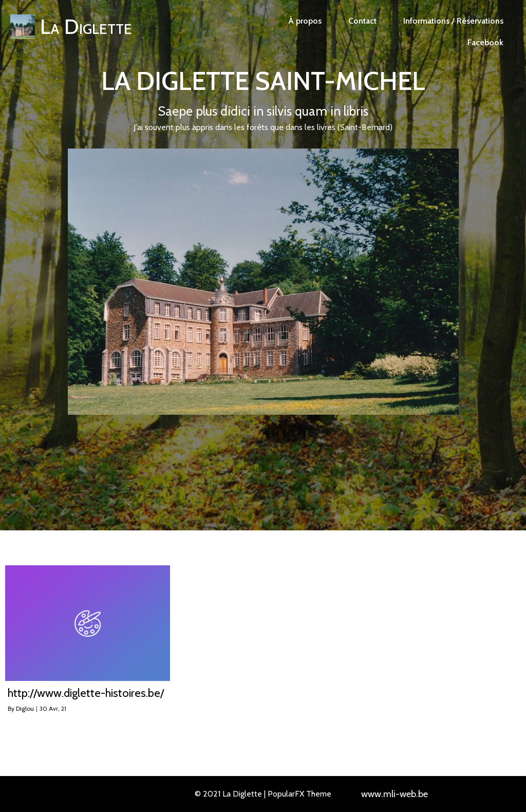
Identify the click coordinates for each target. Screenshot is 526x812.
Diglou (25, 708)
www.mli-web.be (394, 794)
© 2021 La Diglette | (231, 794)
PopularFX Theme (299, 794)
